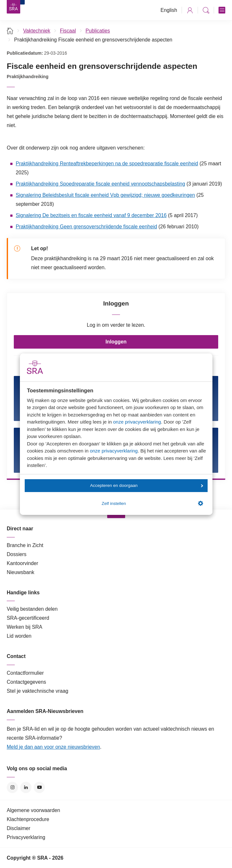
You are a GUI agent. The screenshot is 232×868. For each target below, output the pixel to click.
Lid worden (19, 636)
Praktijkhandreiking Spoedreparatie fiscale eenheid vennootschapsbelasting (100, 184)
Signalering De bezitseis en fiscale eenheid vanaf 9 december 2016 (91, 215)
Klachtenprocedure (28, 819)
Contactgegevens (26, 682)
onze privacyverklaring (137, 422)
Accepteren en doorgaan (147, 485)
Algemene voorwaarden (33, 810)
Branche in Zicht (25, 545)
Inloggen (116, 342)
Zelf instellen (152, 503)
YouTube (39, 787)
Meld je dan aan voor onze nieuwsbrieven (53, 747)
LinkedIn (26, 787)
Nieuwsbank (21, 572)
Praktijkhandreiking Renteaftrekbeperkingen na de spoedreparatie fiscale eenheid (107, 164)
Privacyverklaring (26, 837)
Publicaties (98, 31)
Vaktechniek (37, 31)
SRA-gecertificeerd (28, 618)
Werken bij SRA (25, 627)
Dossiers (17, 554)
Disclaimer (19, 828)
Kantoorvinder (22, 563)
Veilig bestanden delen (32, 609)
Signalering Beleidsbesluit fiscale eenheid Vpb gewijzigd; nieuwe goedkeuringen (105, 195)
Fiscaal (68, 31)
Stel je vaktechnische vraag (38, 691)
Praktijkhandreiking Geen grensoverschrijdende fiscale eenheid (86, 227)
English (169, 10)
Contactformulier (25, 673)
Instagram (12, 787)
